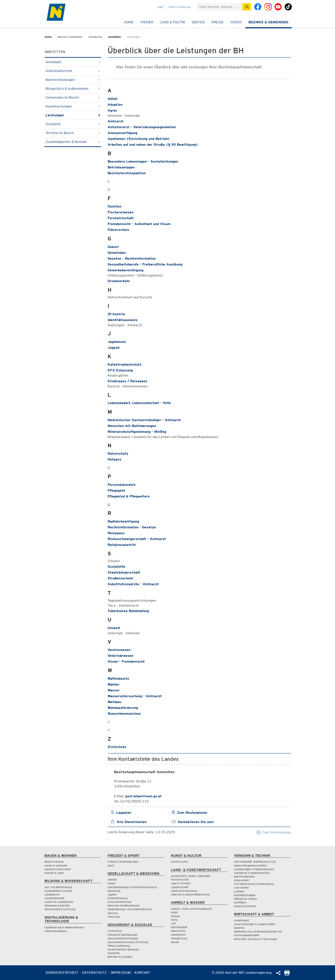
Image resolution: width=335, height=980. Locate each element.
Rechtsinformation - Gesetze (132, 527)
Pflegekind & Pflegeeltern (129, 496)
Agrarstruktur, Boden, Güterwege (190, 876)
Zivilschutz (117, 747)
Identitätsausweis (122, 320)
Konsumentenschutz (120, 902)
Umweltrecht (178, 935)
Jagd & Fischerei (181, 883)
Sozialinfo (73, 124)
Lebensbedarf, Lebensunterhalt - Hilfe (139, 403)
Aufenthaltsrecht (73, 71)
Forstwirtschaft (121, 218)
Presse (218, 22)
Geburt (113, 247)
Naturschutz (118, 453)
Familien (114, 206)
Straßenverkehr (121, 578)
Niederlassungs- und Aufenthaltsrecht (130, 909)
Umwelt (114, 628)
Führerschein (118, 230)
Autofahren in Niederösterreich (252, 873)
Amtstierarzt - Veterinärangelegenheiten (142, 127)
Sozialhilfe (116, 567)
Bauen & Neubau (54, 862)
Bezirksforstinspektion (127, 173)
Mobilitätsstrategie (245, 895)
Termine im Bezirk (73, 133)
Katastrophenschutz (125, 364)
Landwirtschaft (180, 887)
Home (129, 22)
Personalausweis (122, 485)
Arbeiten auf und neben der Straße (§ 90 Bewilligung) (153, 145)
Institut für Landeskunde (59, 902)
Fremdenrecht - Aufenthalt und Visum (139, 224)
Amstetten (114, 37)
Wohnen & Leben (54, 873)
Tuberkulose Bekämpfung (128, 611)
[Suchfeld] (220, 7)
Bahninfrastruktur (244, 877)
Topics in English (179, 7)
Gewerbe (239, 928)
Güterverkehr (242, 880)
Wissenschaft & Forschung (60, 909)
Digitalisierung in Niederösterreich (64, 927)
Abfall (113, 99)
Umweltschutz (179, 938)
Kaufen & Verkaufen (56, 866)
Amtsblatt (73, 62)
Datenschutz (94, 973)
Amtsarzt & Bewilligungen (123, 935)
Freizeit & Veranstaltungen (123, 862)
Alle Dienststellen (132, 822)
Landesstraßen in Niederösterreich (254, 869)
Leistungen (73, 115)
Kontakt (142, 973)
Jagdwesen (117, 342)
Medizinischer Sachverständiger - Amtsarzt (144, 420)
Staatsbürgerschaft (124, 572)
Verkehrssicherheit (245, 906)
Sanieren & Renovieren (58, 869)
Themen (147, 22)
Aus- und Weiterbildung (58, 887)
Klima (174, 920)
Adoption (115, 105)
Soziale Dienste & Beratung (123, 949)
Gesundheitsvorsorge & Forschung (128, 942)
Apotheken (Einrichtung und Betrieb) (139, 139)
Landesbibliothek (54, 898)
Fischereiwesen (121, 212)
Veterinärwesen (121, 656)
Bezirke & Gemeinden (268, 22)
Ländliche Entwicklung (184, 891)
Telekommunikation (56, 931)
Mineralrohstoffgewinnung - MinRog (137, 432)
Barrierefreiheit (62, 973)
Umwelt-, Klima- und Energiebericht (191, 909)
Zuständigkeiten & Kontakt (73, 142)
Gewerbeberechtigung (125, 270)
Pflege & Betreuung (119, 946)
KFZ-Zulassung (120, 370)
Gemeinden (117, 253)
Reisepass (116, 533)
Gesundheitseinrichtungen (123, 938)
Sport (111, 866)
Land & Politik (172, 22)
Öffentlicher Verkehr (246, 899)
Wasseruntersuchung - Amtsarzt (135, 696)
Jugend (114, 348)
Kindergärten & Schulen (58, 891)
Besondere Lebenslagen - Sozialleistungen (143, 161)
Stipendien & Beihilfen (57, 906)
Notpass (114, 459)
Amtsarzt (116, 121)
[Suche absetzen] (247, 7)
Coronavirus (115, 931)
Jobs (160, 7)
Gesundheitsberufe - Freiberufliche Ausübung (145, 264)
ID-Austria (116, 314)
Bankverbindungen (73, 80)
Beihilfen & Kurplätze (120, 957)
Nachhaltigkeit (179, 927)
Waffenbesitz (118, 679)
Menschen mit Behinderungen (132, 426)
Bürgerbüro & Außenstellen (73, 89)
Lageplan (124, 813)
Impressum (121, 973)
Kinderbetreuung (117, 898)
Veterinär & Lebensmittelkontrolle (190, 894)
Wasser (114, 690)
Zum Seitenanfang (274, 832)
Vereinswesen (119, 650)
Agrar (112, 110)
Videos (236, 22)
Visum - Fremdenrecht (126, 661)
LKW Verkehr (241, 888)
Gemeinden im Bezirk (73, 97)
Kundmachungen (73, 106)
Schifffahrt (240, 902)
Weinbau (114, 702)
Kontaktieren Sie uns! (196, 822)
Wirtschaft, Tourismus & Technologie (255, 939)
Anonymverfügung (122, 133)
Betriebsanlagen (121, 167)
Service (198, 22)
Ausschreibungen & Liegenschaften (255, 924)
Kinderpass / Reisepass (127, 381)
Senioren (113, 913)
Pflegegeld (116, 490)
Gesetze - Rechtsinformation (132, 258)
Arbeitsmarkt (241, 920)
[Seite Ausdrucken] (287, 974)
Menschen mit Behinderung (123, 906)
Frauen (112, 883)
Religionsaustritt (122, 545)
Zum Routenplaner (192, 813)
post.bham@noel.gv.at (143, 796)
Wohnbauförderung (123, 708)
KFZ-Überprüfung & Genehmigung (254, 884)
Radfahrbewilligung (123, 521)
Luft (173, 923)
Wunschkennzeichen (124, 714)
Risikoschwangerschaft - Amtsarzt (137, 539)
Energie (175, 916)
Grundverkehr (119, 281)
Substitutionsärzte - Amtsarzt (133, 584)
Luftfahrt (239, 891)
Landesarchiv (52, 894)
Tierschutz (114, 917)
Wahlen (113, 684)
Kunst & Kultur (179, 862)
